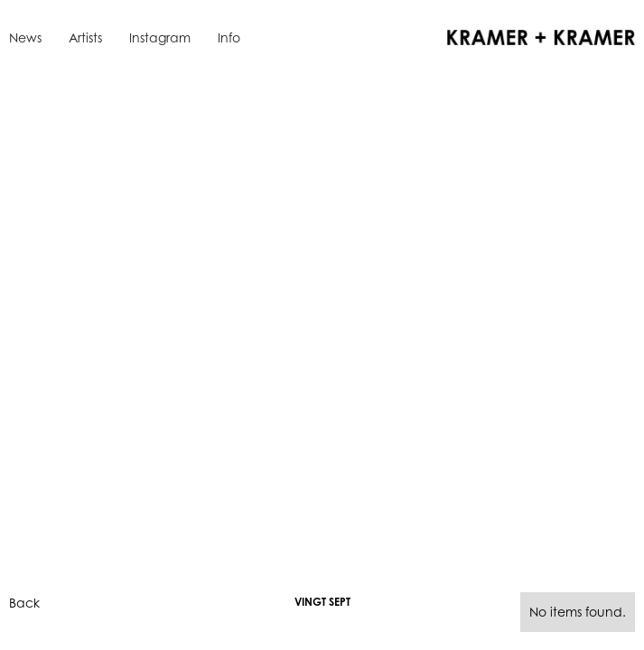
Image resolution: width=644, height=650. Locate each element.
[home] (537, 36)
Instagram (160, 37)
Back (24, 603)
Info (229, 37)
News (25, 37)
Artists (85, 37)
